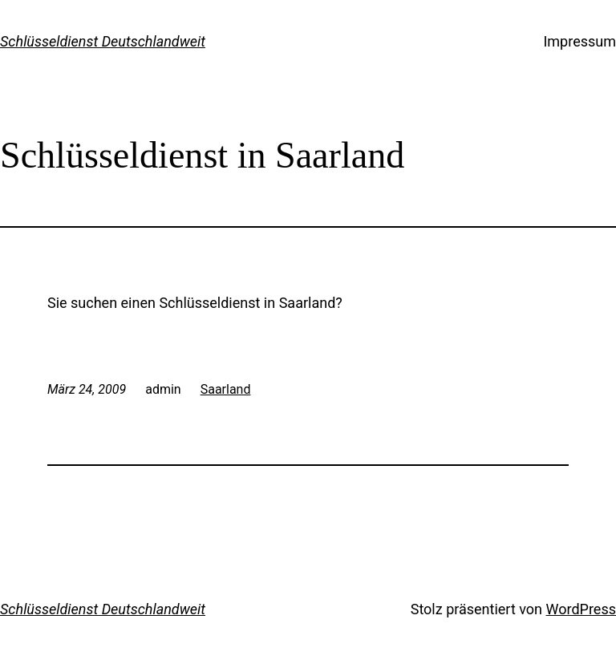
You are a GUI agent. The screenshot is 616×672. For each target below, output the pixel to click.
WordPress (581, 609)
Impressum (580, 41)
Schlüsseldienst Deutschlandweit (103, 41)
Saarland (226, 389)
